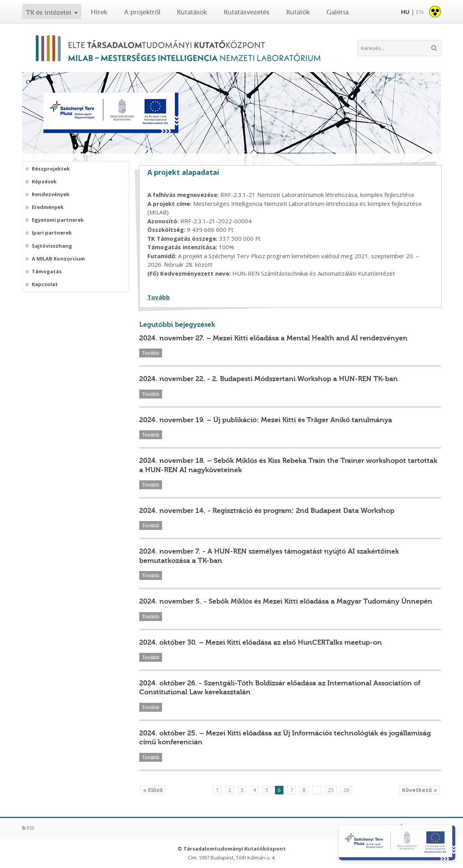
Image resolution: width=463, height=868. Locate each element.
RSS (28, 828)
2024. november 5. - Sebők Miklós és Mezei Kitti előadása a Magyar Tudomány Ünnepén (286, 601)
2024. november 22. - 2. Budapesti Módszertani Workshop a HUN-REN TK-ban (269, 379)
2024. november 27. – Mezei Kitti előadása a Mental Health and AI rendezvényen (273, 338)
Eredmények (48, 207)
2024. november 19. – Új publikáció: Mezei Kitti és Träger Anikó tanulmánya (266, 420)
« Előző (153, 790)
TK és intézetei (49, 12)
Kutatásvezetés (247, 12)
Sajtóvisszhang (52, 246)
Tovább (159, 297)
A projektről (142, 12)
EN (420, 12)
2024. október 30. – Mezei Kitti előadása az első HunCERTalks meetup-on (261, 642)
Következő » (420, 790)
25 (331, 790)
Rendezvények (51, 194)
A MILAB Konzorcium (58, 259)
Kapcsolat (45, 284)
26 (346, 790)
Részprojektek (51, 169)
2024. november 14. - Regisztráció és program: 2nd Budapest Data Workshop (267, 511)
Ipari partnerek (52, 233)
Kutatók (298, 12)
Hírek (99, 12)
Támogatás (47, 272)
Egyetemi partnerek (58, 220)
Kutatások (192, 12)
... (317, 790)
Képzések (44, 182)
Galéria (338, 12)
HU (405, 12)
